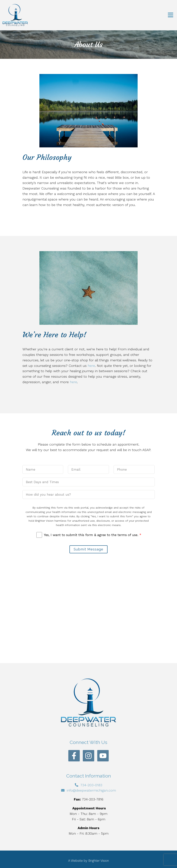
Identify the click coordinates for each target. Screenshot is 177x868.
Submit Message (88, 549)
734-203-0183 (91, 785)
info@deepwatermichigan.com (91, 790)
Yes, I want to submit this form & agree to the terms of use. (93, 535)
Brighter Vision (99, 861)
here (91, 366)
